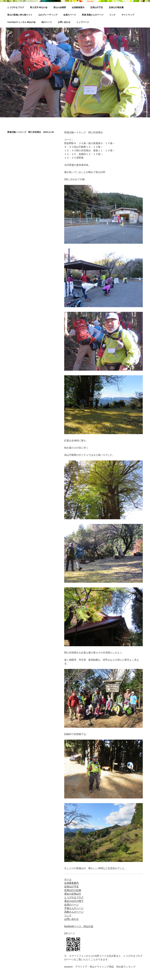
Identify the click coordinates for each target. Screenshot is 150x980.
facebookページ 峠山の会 (79, 926)
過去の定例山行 (73, 894)
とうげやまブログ (16, 7)
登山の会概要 (60, 7)
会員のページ (70, 15)
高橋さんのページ (74, 912)
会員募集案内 (78, 7)
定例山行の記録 (73, 890)
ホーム (68, 879)
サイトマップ (128, 15)
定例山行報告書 (116, 7)
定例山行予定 (97, 7)
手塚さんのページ (74, 908)
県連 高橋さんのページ (93, 15)
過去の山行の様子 (74, 901)
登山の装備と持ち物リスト (20, 15)
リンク (112, 15)
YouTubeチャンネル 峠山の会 (21, 22)
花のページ (47, 22)
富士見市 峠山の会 (39, 7)
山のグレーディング (48, 15)
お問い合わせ (64, 22)
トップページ (83, 22)
